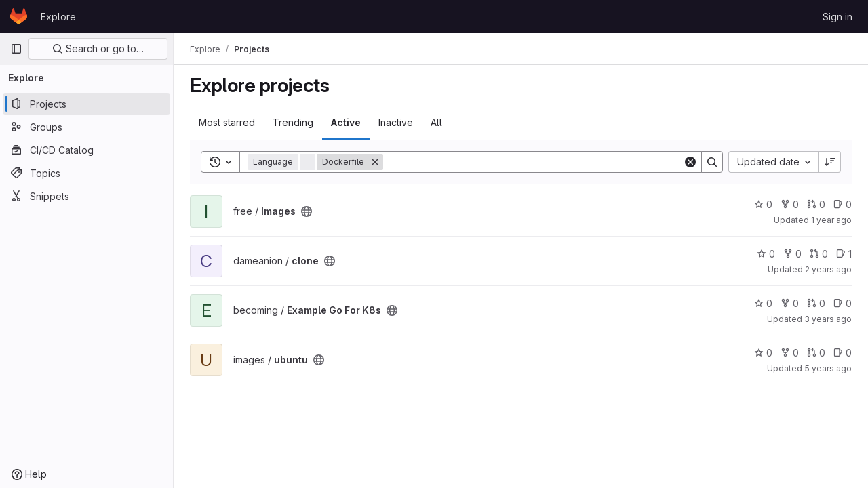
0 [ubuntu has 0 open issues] (843, 353)
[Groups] (86, 127)
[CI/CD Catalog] (86, 150)
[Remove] (375, 162)
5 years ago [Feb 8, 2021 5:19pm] (828, 368)
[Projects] (86, 104)
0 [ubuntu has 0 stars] (763, 353)
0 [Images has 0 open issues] (843, 204)
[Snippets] (86, 196)
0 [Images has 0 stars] (763, 204)
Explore (58, 17)
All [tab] (436, 122)
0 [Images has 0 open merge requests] (816, 204)
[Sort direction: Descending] (830, 162)
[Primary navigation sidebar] (16, 49)
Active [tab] (346, 122)
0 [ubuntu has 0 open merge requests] (816, 353)
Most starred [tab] (227, 122)
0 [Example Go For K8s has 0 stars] (763, 303)
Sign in (837, 17)
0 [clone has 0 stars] (766, 254)
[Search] (533, 162)
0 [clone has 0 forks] (792, 254)
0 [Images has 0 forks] (790, 204)
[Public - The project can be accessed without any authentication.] (307, 211)
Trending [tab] (293, 122)
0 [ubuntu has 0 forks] (790, 353)
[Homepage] (19, 16)
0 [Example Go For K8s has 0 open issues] (843, 303)
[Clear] (690, 162)
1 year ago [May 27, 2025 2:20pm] (831, 220)
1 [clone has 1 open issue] (844, 254)
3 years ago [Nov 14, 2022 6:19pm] (828, 319)
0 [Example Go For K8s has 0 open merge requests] (816, 303)
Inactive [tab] (396, 122)
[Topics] (86, 173)
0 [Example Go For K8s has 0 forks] (790, 303)
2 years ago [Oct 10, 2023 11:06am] (828, 269)
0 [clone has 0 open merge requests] (819, 254)
